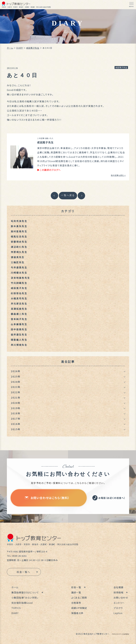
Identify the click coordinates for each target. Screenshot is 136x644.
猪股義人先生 (19, 340)
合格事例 (76, 603)
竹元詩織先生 (19, 283)
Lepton (118, 613)
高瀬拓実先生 (19, 309)
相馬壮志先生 (19, 236)
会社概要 (118, 587)
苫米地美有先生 (20, 278)
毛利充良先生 (19, 221)
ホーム (10, 48)
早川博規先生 (19, 345)
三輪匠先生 (18, 262)
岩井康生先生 (19, 334)
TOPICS (16, 608)
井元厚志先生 (19, 304)
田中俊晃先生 (19, 329)
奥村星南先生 (19, 231)
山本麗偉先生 (19, 324)
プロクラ (118, 608)
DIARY (20, 48)
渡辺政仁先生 (19, 247)
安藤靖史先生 (19, 242)
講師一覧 (76, 592)
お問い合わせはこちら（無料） (47, 498)
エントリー (119, 603)
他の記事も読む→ (118, 175)
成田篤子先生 (33, 48)
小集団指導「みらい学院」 (25, 598)
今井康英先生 (19, 267)
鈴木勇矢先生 (19, 226)
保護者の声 (77, 613)
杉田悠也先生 (19, 293)
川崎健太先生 (19, 273)
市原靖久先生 (19, 252)
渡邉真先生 (18, 257)
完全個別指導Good (22, 603)
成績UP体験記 (79, 608)
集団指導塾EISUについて (25, 592)
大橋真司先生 (19, 298)
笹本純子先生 (19, 319)
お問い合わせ (121, 598)
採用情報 (118, 592)
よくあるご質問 (79, 598)
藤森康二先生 (19, 314)
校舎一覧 (76, 587)
